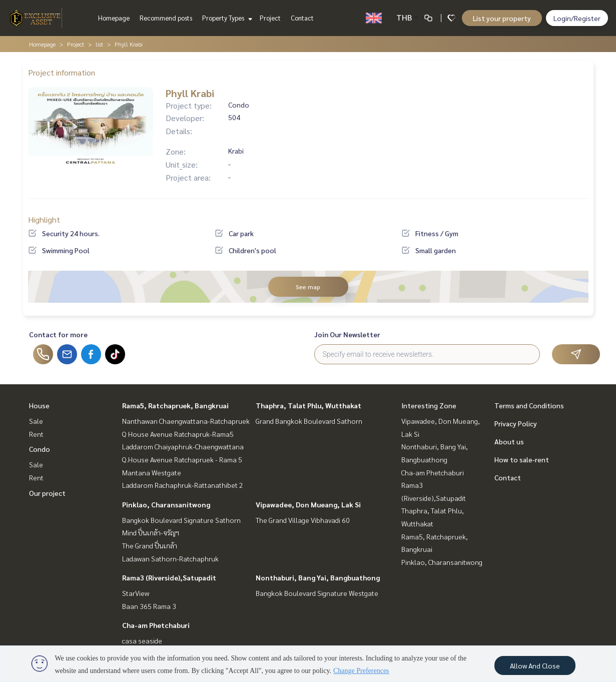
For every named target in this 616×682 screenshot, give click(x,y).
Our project (47, 493)
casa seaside (142, 640)
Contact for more (58, 334)
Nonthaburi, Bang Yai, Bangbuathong (318, 577)
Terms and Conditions (529, 405)
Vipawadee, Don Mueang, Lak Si (308, 504)
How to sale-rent (522, 459)
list (99, 44)
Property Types (226, 18)
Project (270, 18)
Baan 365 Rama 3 (149, 606)
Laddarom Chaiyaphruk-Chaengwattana (183, 446)
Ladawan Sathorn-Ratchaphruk (170, 558)
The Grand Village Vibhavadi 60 (303, 520)
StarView (136, 593)
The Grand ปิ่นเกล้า (150, 545)
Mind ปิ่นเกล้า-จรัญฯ (151, 532)
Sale (36, 421)
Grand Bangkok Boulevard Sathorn (309, 421)
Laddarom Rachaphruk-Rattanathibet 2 (183, 485)
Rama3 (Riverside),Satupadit (169, 577)
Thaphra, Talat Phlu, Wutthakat (309, 405)
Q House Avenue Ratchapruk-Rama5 (178, 434)
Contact (302, 18)
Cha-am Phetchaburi (156, 625)
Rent (36, 434)
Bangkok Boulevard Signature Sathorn (181, 520)
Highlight (44, 219)
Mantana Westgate (152, 472)
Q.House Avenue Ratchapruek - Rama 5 (182, 459)
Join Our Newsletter (347, 334)
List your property (502, 18)
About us (509, 441)
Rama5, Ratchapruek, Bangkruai (175, 405)
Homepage (114, 18)
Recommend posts (166, 18)
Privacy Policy (516, 423)
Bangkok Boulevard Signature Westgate (317, 593)
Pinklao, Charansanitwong (166, 504)
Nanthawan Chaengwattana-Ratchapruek (186, 421)
